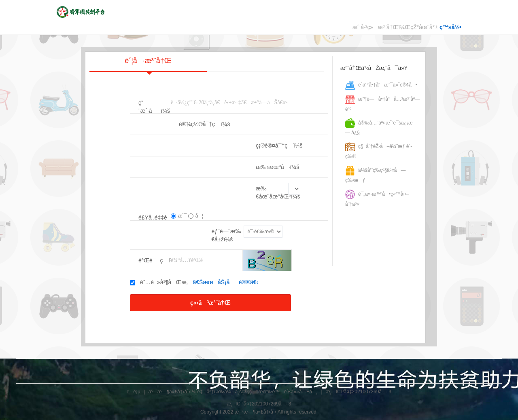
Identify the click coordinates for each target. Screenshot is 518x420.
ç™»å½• (450, 27)
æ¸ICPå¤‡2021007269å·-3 (359, 392)
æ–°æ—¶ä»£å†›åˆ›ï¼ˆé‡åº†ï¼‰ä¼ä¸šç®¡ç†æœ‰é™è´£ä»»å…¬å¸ (233, 392)
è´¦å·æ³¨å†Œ (148, 64)
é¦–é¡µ (134, 392)
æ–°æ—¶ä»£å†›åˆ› (256, 412)
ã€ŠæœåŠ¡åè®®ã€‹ (226, 282)
